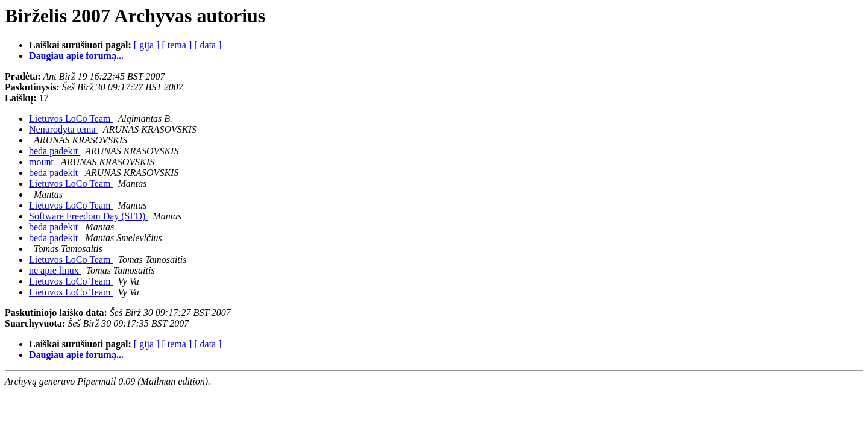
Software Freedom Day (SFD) (88, 216)
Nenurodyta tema (64, 129)
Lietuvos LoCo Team (71, 118)
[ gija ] (147, 45)
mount (42, 162)
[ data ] (208, 45)
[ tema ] (177, 45)
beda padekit (55, 151)
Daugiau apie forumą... (76, 56)
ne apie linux (55, 270)
